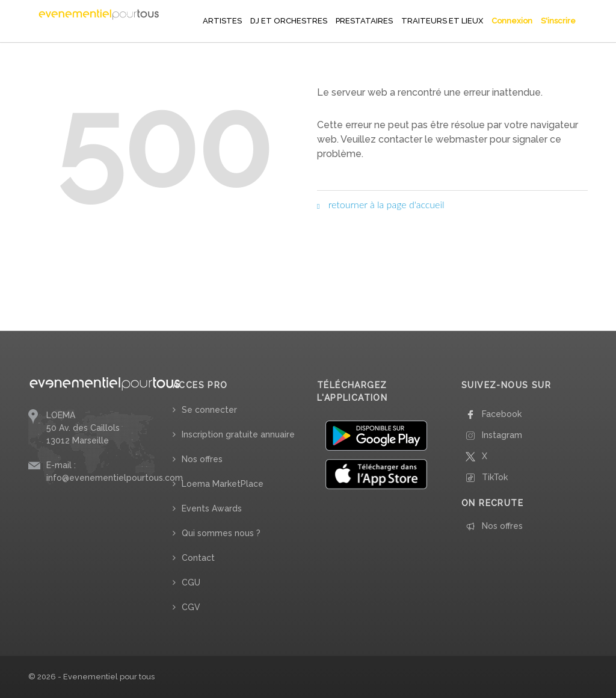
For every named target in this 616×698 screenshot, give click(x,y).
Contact (198, 558)
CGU (191, 582)
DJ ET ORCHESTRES (289, 21)
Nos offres (202, 459)
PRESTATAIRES (364, 21)
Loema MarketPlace (223, 484)
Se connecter (209, 410)
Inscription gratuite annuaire (238, 434)
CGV (191, 607)
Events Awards (212, 508)
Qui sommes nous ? (221, 533)
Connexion (512, 21)
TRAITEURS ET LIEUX (442, 21)
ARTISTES (222, 21)
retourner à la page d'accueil (381, 204)
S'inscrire (558, 21)
